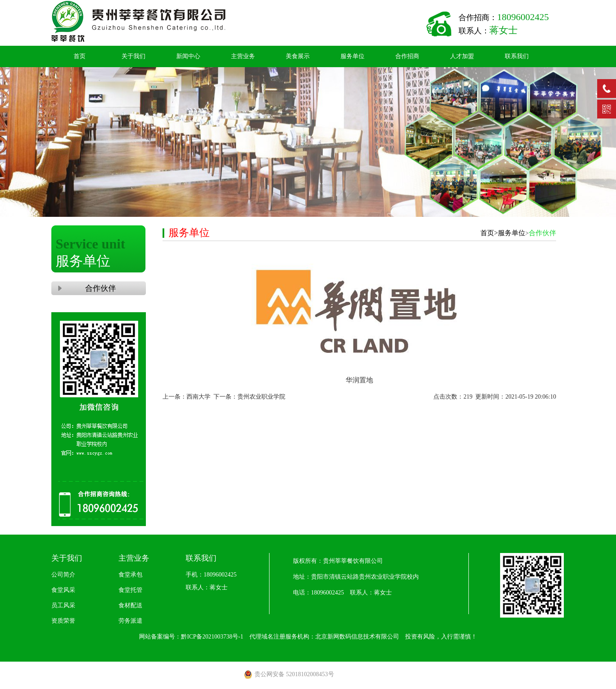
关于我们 (133, 56)
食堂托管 (130, 590)
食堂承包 (130, 575)
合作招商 (407, 56)
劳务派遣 (130, 621)
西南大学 (198, 397)
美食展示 (298, 56)
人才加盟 (462, 56)
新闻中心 (188, 56)
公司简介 (63, 575)
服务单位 (352, 56)
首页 (80, 56)
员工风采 (63, 605)
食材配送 (130, 605)
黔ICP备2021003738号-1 (212, 637)
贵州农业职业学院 (261, 397)
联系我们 (517, 56)
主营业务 (243, 56)
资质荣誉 (63, 621)
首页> (489, 233)
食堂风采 (63, 590)
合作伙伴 (99, 288)
